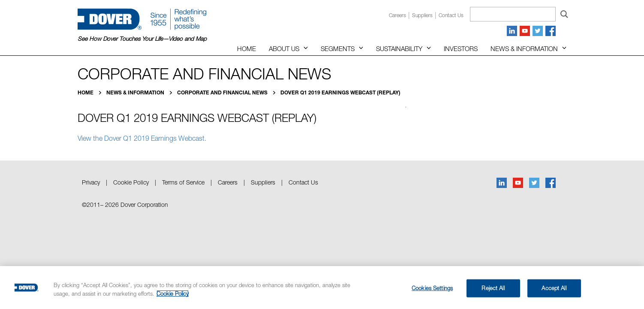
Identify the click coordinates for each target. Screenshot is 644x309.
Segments (338, 48)
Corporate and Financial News (223, 92)
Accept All (554, 288)
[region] (322, 288)
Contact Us (303, 182)
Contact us (451, 15)
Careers (397, 15)
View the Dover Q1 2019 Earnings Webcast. (143, 138)
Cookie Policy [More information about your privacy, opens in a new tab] (173, 294)
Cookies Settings (432, 288)
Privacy (91, 182)
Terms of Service (183, 182)
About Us (284, 48)
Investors (461, 48)
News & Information (524, 48)
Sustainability (399, 48)
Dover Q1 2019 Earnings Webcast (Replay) (340, 92)
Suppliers (422, 15)
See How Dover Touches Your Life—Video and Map (142, 39)
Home (247, 48)
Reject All (493, 288)
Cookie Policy (131, 182)
